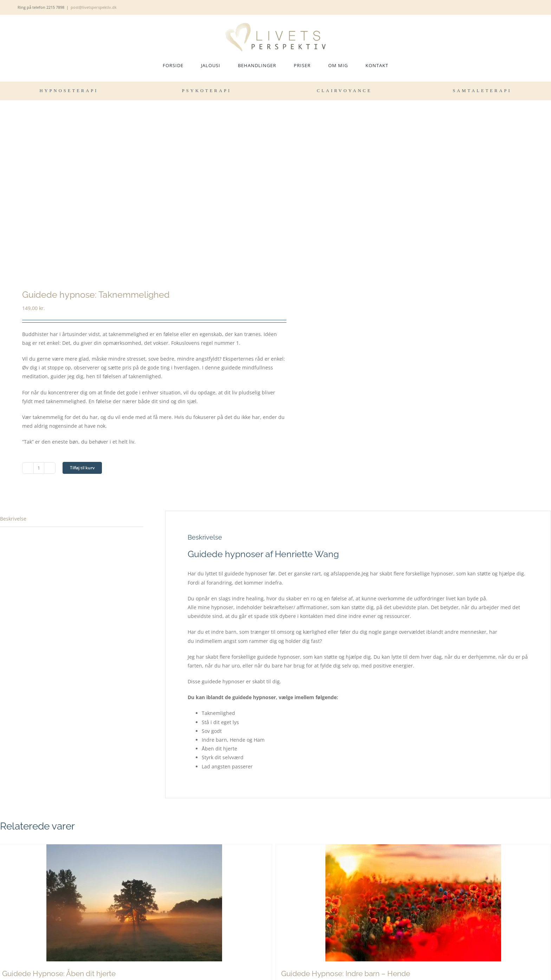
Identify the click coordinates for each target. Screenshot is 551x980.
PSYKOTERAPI (207, 91)
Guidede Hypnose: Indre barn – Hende (346, 973)
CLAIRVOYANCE (345, 91)
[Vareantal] (39, 468)
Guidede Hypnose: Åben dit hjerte (59, 973)
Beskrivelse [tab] (13, 519)
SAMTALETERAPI (482, 91)
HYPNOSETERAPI (69, 91)
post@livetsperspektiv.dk (94, 7)
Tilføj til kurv (82, 468)
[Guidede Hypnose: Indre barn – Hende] (413, 903)
